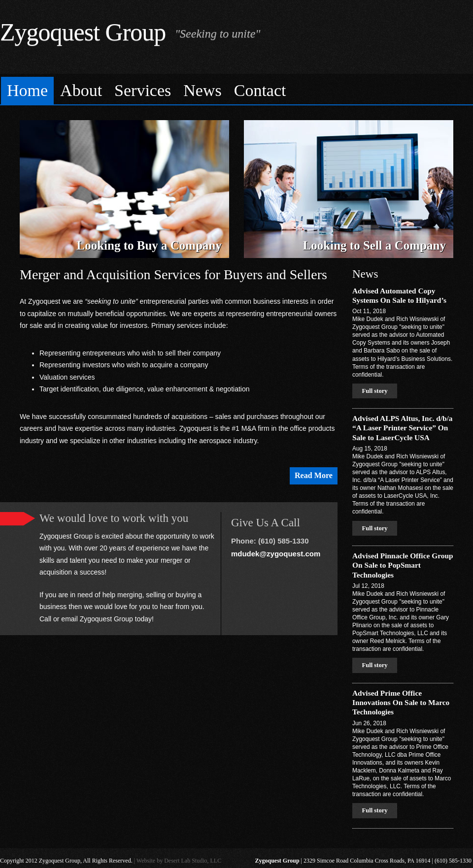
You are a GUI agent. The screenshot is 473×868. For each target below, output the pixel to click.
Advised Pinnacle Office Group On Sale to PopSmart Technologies (403, 565)
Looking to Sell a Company (374, 245)
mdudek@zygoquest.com (276, 554)
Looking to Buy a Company (149, 245)
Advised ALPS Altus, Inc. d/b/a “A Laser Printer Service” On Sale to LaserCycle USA (403, 428)
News (202, 90)
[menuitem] (28, 91)
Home (27, 90)
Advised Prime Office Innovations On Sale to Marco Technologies (401, 703)
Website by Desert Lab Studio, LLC (179, 861)
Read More (314, 475)
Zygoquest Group (83, 32)
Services (143, 90)
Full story (374, 391)
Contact (260, 90)
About (81, 90)
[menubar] (236, 89)
